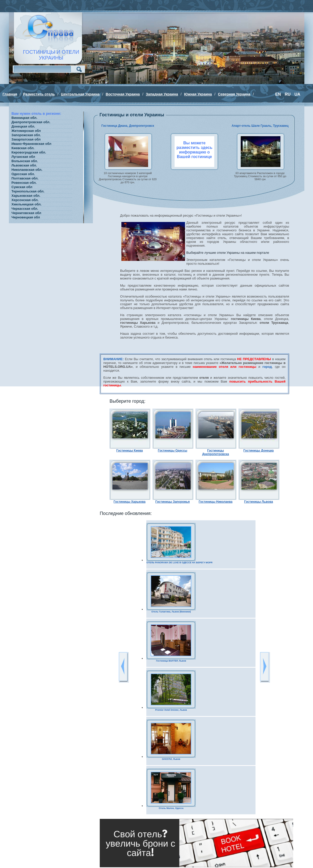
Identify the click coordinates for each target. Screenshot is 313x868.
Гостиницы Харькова (129, 502)
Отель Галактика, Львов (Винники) (171, 612)
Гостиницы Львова (258, 502)
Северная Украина (234, 94)
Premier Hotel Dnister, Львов (171, 710)
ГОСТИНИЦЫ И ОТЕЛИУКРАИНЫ (51, 55)
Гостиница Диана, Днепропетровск (128, 126)
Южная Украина (198, 94)
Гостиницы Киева (130, 451)
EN (278, 94)
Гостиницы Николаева (216, 502)
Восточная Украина (123, 94)
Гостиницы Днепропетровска (215, 452)
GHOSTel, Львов (171, 759)
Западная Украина (162, 94)
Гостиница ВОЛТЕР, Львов (171, 661)
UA (297, 94)
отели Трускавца (274, 323)
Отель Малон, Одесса (171, 808)
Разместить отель (39, 94)
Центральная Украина (80, 94)
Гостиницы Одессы (173, 451)
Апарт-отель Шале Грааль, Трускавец (260, 126)
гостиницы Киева (246, 319)
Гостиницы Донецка (259, 451)
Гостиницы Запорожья (172, 502)
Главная (10, 94)
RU (288, 94)
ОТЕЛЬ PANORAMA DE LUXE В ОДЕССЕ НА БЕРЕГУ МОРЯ (179, 563)
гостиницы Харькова (138, 323)
